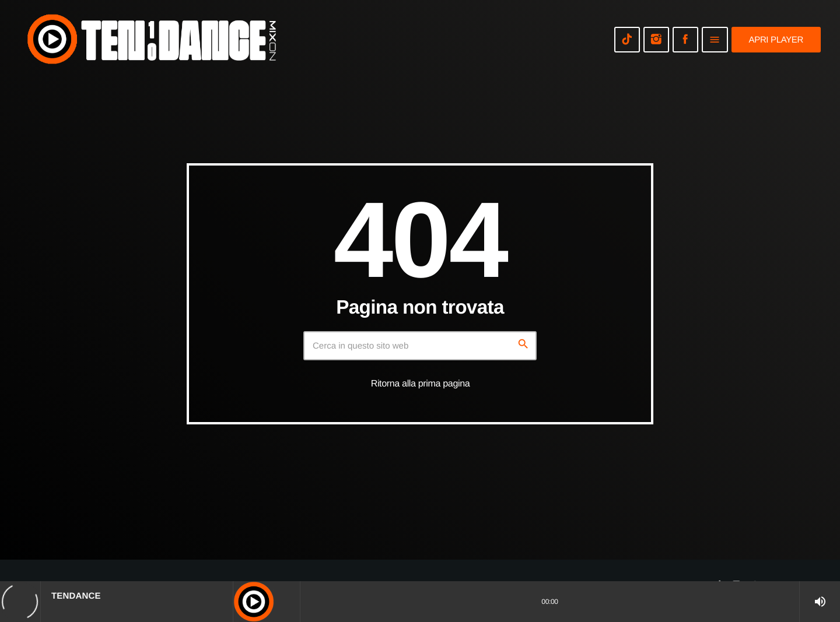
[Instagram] (656, 40)
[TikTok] (627, 40)
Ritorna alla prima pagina (421, 384)
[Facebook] (685, 40)
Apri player (776, 40)
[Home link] (152, 40)
